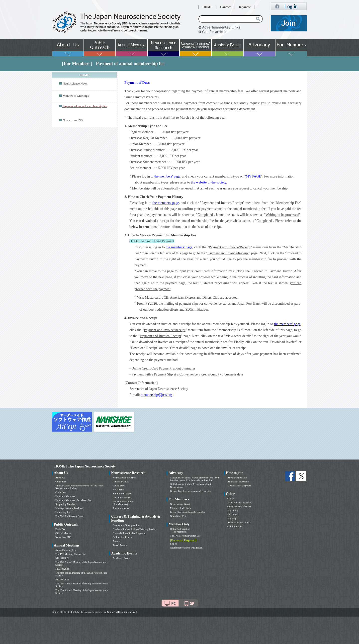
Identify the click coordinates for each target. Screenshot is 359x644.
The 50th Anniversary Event (69, 516)
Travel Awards (120, 545)
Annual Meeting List (66, 550)
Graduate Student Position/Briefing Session (134, 529)
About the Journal (122, 498)
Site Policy (233, 510)
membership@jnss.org (157, 395)
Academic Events (121, 558)
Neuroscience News (75, 84)
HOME (207, 7)
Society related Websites (240, 503)
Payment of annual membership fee (188, 512)
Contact (225, 7)
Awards (116, 541)
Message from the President (69, 508)
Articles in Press (121, 482)
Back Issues (119, 490)
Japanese (245, 7)
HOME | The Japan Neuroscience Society (85, 466)
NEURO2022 (62, 580)
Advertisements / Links (239, 522)
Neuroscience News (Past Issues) (186, 548)
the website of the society (209, 182)
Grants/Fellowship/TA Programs (129, 533)
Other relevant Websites (239, 506)
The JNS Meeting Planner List (71, 554)
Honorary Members (65, 496)
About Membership (237, 478)
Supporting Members (66, 504)
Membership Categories (239, 486)
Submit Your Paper (122, 494)
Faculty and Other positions (127, 525)
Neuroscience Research (124, 478)
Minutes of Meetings (76, 96)
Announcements (121, 508)
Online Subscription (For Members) (123, 503)
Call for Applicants (122, 537)
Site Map (232, 518)
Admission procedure (238, 482)
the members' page (167, 176)
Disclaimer (233, 514)
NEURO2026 (62, 558)
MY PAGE (253, 176)
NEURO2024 (62, 569)
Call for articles (235, 526)
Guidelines (61, 482)
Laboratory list (63, 512)
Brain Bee (60, 529)
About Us (60, 478)
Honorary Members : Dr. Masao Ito (73, 500)
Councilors (61, 492)
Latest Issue (119, 486)
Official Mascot (63, 533)
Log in (173, 544)
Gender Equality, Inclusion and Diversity (190, 491)
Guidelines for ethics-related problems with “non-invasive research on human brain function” (195, 479)
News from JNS (73, 120)
